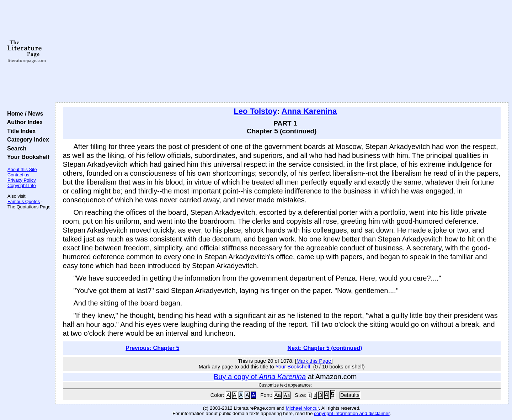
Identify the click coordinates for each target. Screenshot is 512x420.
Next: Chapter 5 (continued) (325, 348)
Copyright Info (22, 185)
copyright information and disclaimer (352, 413)
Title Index (20, 131)
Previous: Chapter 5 (152, 348)
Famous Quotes (24, 201)
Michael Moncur (302, 408)
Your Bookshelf (27, 157)
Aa (278, 395)
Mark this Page (314, 361)
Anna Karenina (309, 111)
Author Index (23, 122)
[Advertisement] (282, 52)
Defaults (350, 395)
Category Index (26, 139)
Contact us (18, 175)
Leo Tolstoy (255, 111)
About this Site (22, 169)
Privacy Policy (22, 180)
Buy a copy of (260, 377)
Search (15, 148)
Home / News (24, 113)
